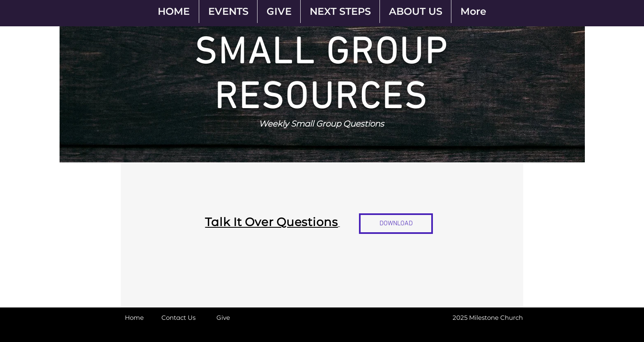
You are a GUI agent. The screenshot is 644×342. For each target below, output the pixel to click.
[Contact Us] (178, 317)
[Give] (223, 317)
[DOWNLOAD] (396, 224)
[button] (462, 317)
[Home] (134, 317)
